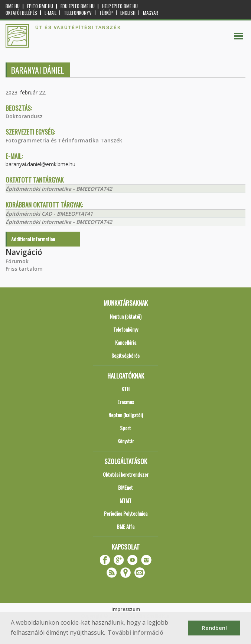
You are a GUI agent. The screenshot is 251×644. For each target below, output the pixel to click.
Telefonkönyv (78, 13)
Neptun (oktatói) (126, 316)
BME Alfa (125, 526)
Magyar (151, 13)
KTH (125, 389)
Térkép (106, 13)
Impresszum (126, 609)
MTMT (125, 500)
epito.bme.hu (40, 6)
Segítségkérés (125, 355)
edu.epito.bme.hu (78, 6)
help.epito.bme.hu (120, 6)
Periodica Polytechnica (126, 513)
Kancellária (126, 342)
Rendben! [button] (214, 628)
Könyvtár (126, 441)
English (128, 13)
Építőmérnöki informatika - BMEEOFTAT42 (59, 189)
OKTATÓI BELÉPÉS (21, 13)
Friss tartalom (24, 269)
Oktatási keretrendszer (126, 474)
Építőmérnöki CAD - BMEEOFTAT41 (49, 214)
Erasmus (126, 402)
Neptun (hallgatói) (126, 415)
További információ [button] (136, 632)
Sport (125, 428)
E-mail (50, 13)
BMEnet (125, 487)
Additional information (33, 239)
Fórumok (17, 261)
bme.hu (13, 6)
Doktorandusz (24, 116)
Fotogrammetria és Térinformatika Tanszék (64, 140)
